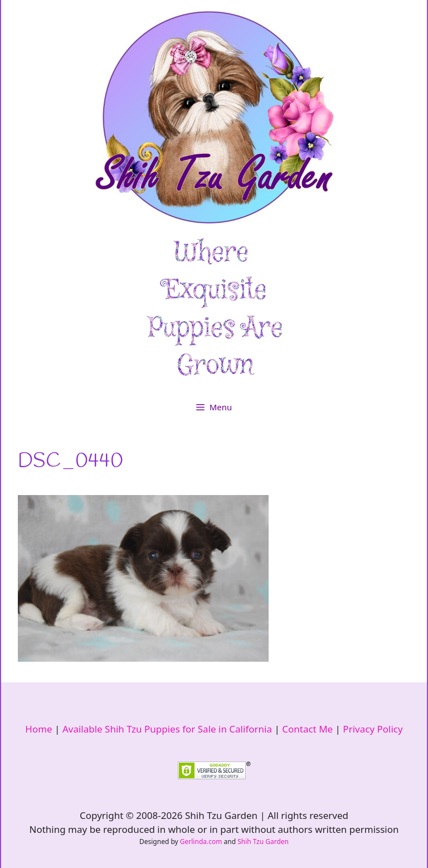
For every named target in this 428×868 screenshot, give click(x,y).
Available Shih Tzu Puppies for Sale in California (167, 729)
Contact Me (307, 729)
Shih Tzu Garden (263, 842)
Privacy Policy (373, 729)
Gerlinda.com (201, 842)
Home (38, 729)
